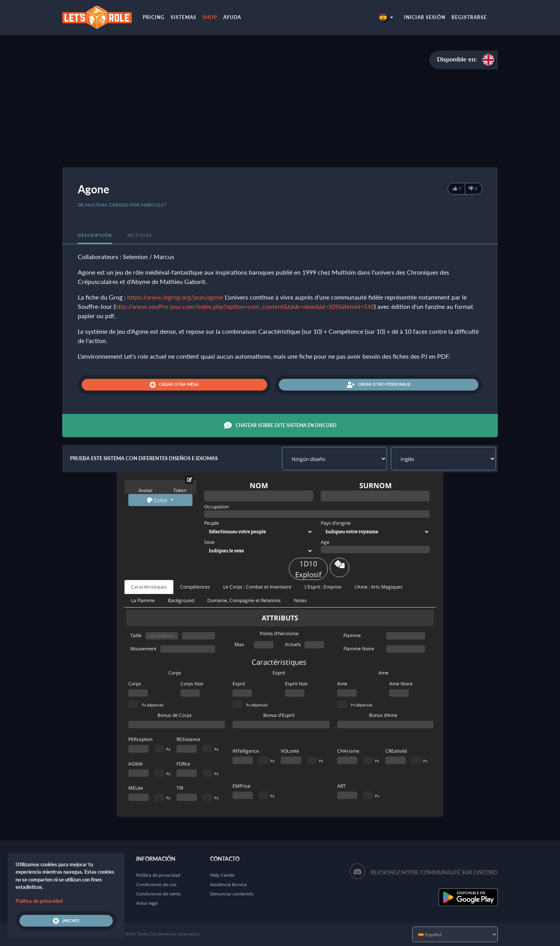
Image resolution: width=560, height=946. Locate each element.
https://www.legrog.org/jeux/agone (175, 297)
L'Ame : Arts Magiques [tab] (379, 587)
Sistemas (184, 17)
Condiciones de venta (158, 894)
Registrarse (469, 17)
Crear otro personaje (379, 385)
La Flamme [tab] (143, 600)
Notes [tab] (300, 600)
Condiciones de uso (156, 884)
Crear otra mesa (174, 385)
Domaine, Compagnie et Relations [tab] (244, 600)
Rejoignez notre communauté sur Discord (434, 872)
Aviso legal (147, 903)
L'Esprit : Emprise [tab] (323, 587)
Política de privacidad (158, 875)
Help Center (222, 875)
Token (180, 490)
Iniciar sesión (425, 17)
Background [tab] (181, 600)
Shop (210, 17)
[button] (386, 17)
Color (158, 500)
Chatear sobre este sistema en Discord (280, 426)
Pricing (154, 17)
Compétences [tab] (195, 587)
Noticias (140, 235)
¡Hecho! (66, 921)
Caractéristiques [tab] (149, 587)
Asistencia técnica (228, 884)
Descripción (95, 235)
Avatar (146, 490)
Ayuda (232, 17)
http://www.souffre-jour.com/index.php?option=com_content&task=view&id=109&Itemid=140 (245, 306)
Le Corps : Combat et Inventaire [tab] (257, 587)
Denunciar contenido (232, 894)
